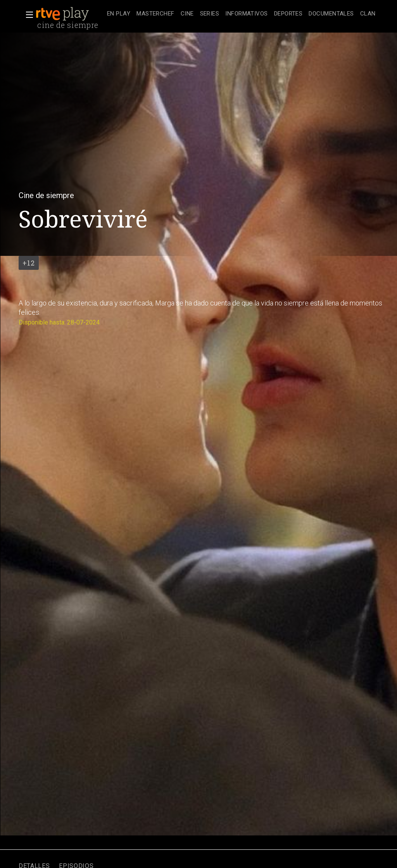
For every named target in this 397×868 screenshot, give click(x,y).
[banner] (70, 14)
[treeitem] (119, 14)
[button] (27, 15)
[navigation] (241, 14)
